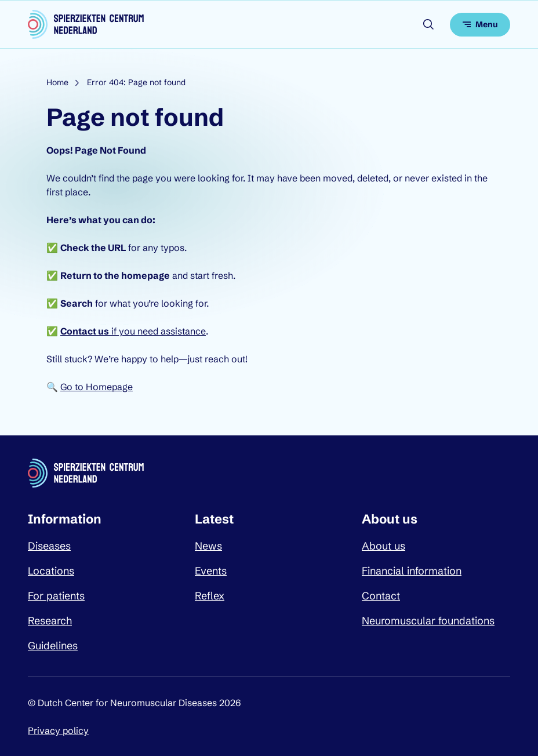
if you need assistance (133, 331)
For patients (56, 596)
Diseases (49, 546)
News (208, 546)
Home (57, 82)
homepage (146, 275)
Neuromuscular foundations (428, 621)
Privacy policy (58, 730)
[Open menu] (480, 25)
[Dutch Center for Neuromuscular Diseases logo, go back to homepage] (86, 24)
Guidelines (53, 646)
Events (211, 571)
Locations (51, 571)
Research (50, 621)
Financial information (412, 571)
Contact (381, 596)
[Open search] (428, 24)
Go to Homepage (97, 387)
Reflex (210, 596)
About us (383, 546)
